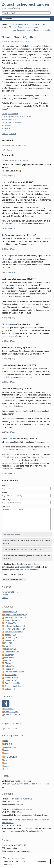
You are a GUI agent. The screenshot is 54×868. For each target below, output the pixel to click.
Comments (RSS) (12, 712)
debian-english (10, 747)
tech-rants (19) (11, 637)
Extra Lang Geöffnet (9, 134)
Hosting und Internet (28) (15, 629)
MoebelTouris (6, 125)
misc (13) (8, 646)
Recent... (6, 595)
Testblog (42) (10, 689)
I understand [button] (41, 861)
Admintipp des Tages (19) (16, 617)
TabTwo (5, 235)
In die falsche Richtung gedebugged (30, 24)
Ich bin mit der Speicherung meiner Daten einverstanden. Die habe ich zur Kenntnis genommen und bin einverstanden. (25, 567)
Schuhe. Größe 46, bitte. (18, 37)
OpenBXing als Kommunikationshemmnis (22, 27)
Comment (6, 506)
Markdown (6, 534)
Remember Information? (14, 575)
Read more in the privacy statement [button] (14, 863)
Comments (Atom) (12, 714)
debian (8, 744)
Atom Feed (9, 709)
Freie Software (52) (13, 620)
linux (6, 763)
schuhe (29, 117)
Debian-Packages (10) (16, 626)
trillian (5, 389)
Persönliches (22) (12, 683)
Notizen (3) (9, 657)
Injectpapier (6, 128)
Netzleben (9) (10, 649)
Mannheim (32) (11, 678)
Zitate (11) (9, 655)
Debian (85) (11, 623)
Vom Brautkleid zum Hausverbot (13, 131)
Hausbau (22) (11, 675)
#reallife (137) (10, 660)
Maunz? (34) (10, 680)
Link (8, 176)
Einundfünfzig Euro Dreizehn (12, 122)
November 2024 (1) (10, 592)
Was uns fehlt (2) (12, 640)
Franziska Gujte (9, 439)
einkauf (23, 117)
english (7, 750)
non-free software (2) (14, 632)
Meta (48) (8, 643)
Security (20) (10, 635)
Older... (5, 598)
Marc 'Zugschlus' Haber (12, 256)
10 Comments (13, 114)
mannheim (7, 766)
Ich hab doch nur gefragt (22, 799)
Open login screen (10, 729)
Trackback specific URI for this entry (14, 146)
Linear (19, 160)
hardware (7, 753)
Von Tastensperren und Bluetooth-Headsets (31, 30)
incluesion (11, 757)
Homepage (7, 499)
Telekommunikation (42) (15, 686)
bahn (6, 741)
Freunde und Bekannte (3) (16, 672)
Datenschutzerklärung (27, 567)
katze (6, 760)
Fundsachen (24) (12, 652)
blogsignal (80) (10, 612)
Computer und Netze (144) (15, 615)
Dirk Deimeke (8, 324)
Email (4, 493)
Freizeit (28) (10, 669)
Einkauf (4, 114)
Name (4, 486)
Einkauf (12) (10, 663)
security (6, 769)
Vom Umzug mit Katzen (22, 809)
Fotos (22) (9, 666)
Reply (13, 176)
